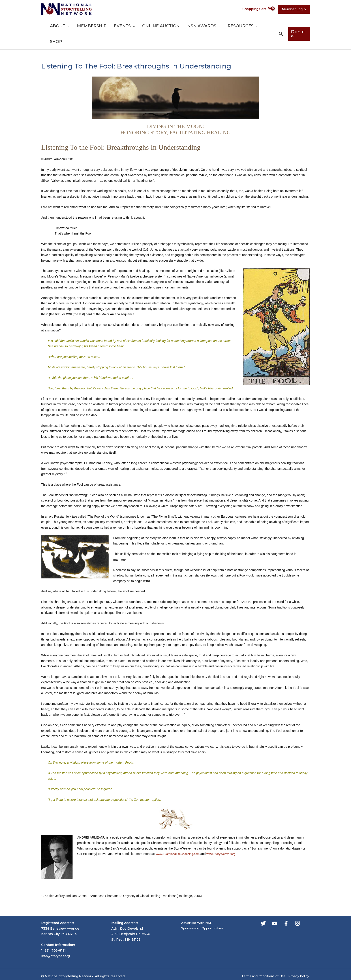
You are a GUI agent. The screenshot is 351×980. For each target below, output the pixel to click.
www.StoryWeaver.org (225, 838)
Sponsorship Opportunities (203, 913)
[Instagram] (297, 908)
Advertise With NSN (197, 907)
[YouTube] (275, 908)
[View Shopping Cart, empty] (259, 9)
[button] (81, 26)
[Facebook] (286, 908)
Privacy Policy (299, 960)
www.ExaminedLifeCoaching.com (179, 838)
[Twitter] (263, 908)
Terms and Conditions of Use (261, 960)
